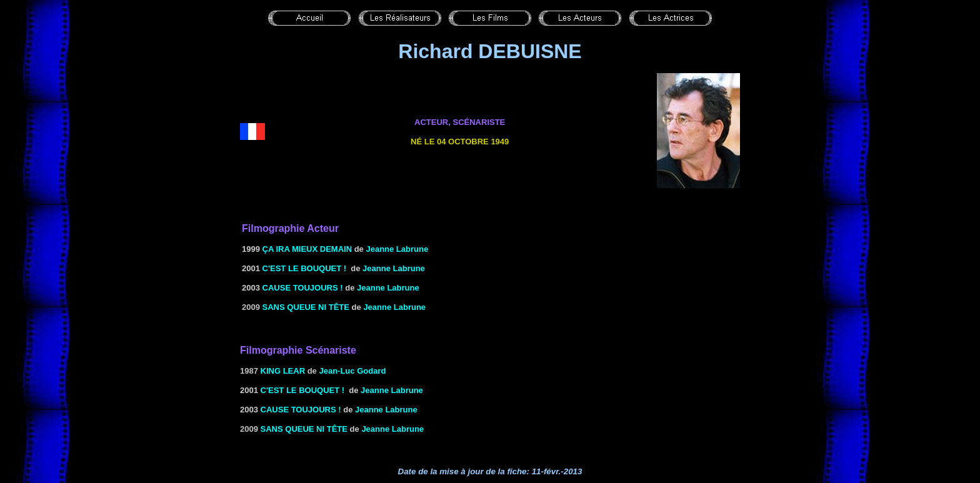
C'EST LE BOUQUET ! (305, 268)
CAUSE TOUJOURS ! (303, 288)
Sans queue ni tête (306, 307)
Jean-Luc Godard (352, 371)
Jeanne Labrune (394, 268)
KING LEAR (283, 371)
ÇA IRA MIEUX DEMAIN (307, 249)
